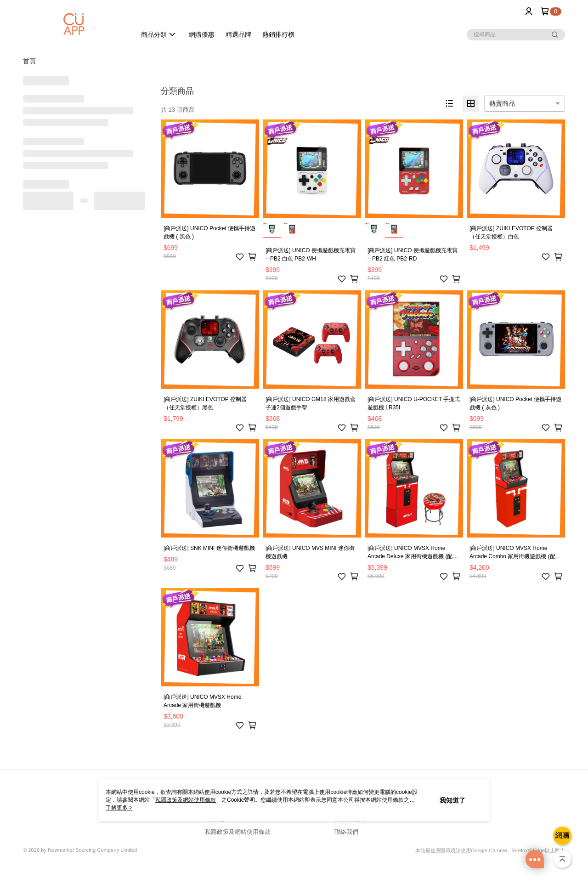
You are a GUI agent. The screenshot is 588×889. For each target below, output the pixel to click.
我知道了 (452, 800)
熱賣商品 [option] (502, 103)
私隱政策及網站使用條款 (238, 832)
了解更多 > (119, 808)
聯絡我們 (346, 832)
